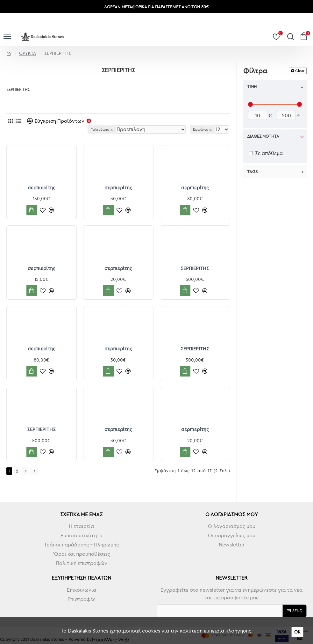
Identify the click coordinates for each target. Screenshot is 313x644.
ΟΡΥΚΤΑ (28, 53)
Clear (300, 71)
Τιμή (252, 86)
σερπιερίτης (42, 188)
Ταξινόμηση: (102, 129)
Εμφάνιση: (202, 129)
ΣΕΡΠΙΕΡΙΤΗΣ (195, 268)
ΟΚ (297, 632)
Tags (252, 172)
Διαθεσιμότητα (263, 136)
